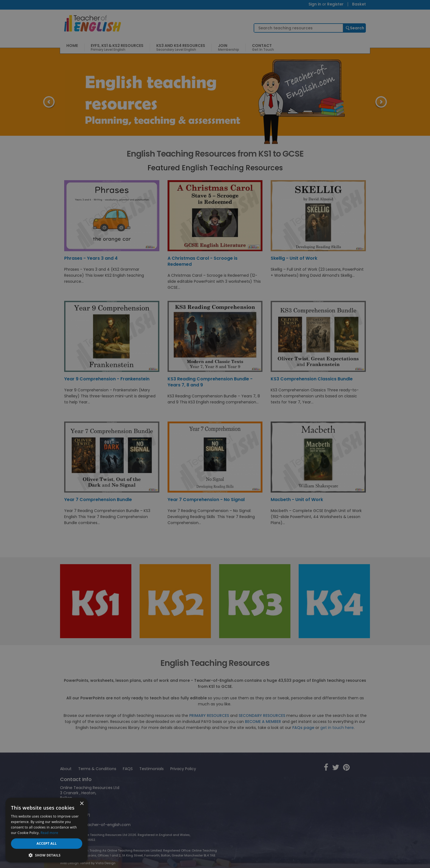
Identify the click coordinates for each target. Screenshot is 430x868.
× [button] (82, 804)
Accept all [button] (47, 843)
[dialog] (215, 434)
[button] (47, 855)
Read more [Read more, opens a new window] (49, 833)
